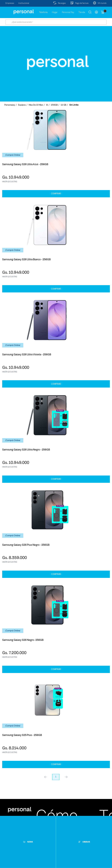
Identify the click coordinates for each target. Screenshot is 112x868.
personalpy (10, 105)
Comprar (56, 194)
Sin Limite (74, 105)
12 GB (63, 105)
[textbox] (56, 22)
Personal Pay (68, 12)
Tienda (82, 12)
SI (47, 105)
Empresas (10, 3)
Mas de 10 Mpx (36, 105)
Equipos (22, 105)
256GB (54, 105)
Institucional (24, 3)
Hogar (55, 12)
